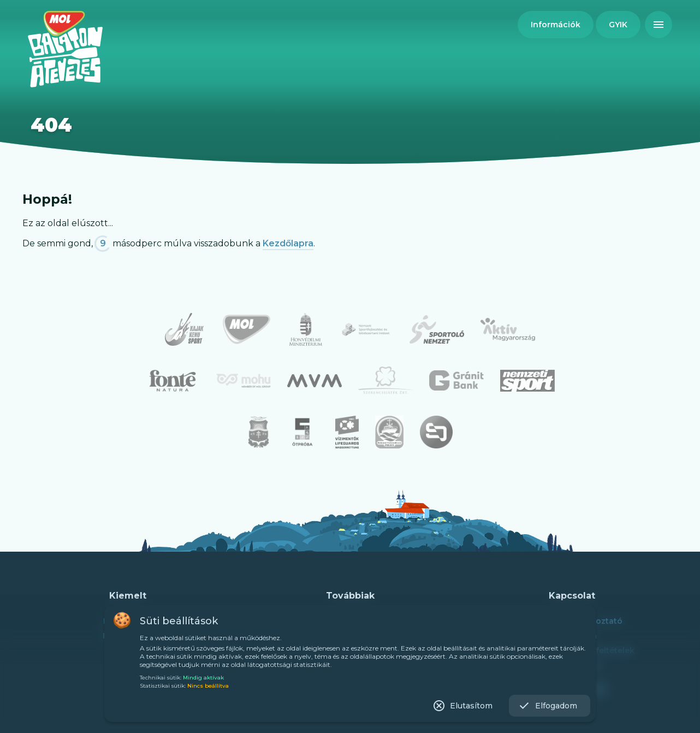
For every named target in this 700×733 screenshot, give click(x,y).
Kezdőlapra (288, 243)
